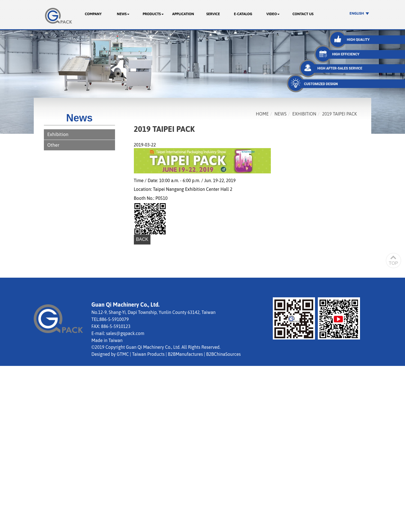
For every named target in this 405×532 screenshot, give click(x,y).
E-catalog (243, 14)
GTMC (123, 354)
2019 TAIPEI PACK (339, 114)
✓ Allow (8, 382)
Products (153, 14)
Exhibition (58, 134)
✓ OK (161, 529)
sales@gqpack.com (125, 333)
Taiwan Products (148, 354)
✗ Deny (7, 388)
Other (53, 145)
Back (142, 239)
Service (213, 14)
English (357, 13)
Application (183, 14)
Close (5, 369)
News (123, 14)
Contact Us (303, 14)
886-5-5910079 (114, 319)
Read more (13, 427)
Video (273, 14)
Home (262, 114)
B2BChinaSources (223, 354)
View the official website (51, 427)
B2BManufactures (185, 354)
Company (93, 14)
